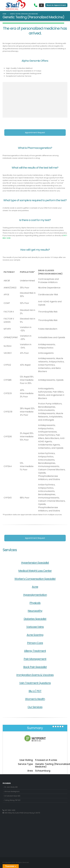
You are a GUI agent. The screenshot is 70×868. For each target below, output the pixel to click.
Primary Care (35, 643)
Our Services (35, 707)
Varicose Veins (35, 627)
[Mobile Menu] (41, 5)
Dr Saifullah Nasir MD (12, 796)
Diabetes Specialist (35, 619)
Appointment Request (35, 133)
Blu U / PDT (35, 691)
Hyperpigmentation (35, 595)
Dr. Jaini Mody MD (11, 787)
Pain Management (35, 659)
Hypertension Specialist (35, 563)
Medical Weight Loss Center (35, 571)
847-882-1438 (9, 810)
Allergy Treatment (35, 651)
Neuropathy (35, 611)
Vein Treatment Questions (35, 683)
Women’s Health (35, 699)
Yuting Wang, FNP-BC (12, 800)
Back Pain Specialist (35, 667)
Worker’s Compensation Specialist (35, 579)
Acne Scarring (35, 635)
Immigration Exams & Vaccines (35, 675)
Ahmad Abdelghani (12, 792)
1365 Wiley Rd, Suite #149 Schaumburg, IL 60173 (21, 813)
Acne (35, 587)
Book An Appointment (56, 5)
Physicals (35, 603)
